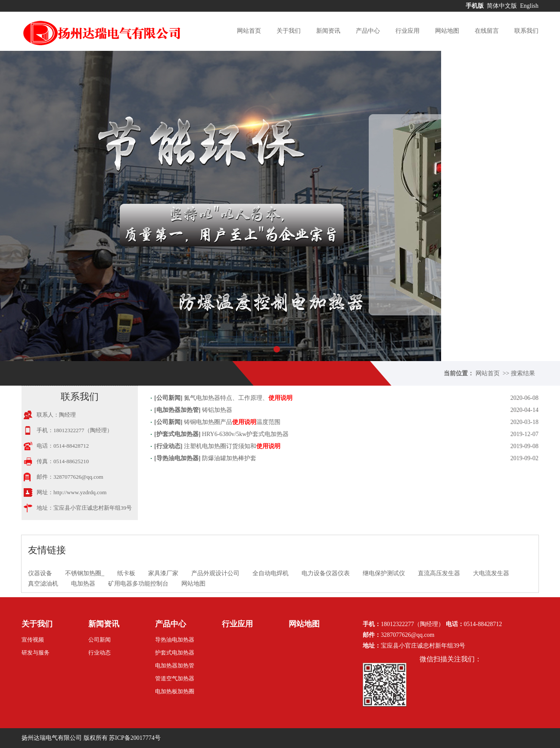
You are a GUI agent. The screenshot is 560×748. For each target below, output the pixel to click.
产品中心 (368, 31)
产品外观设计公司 (215, 573)
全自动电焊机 (271, 573)
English (529, 6)
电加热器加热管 (177, 410)
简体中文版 (503, 6)
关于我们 (289, 31)
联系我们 (526, 31)
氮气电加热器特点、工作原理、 (238, 398)
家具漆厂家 (163, 573)
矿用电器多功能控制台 (138, 584)
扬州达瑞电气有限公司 (52, 738)
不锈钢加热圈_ (85, 573)
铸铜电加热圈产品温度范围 (232, 422)
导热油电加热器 (177, 458)
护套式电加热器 (177, 434)
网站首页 (249, 31)
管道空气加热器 (175, 678)
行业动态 (168, 446)
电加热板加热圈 (175, 691)
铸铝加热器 (217, 410)
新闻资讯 (328, 31)
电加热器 (83, 584)
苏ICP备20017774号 (135, 738)
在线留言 (487, 31)
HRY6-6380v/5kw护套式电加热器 (245, 434)
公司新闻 (168, 398)
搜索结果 (523, 373)
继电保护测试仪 (384, 573)
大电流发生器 (491, 573)
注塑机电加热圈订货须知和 (232, 446)
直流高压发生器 (439, 573)
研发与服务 (36, 653)
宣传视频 (33, 640)
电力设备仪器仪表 (326, 573)
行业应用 (408, 31)
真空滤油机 (43, 584)
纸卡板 (126, 573)
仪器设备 (40, 573)
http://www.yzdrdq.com (80, 492)
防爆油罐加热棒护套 (229, 458)
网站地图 (447, 31)
